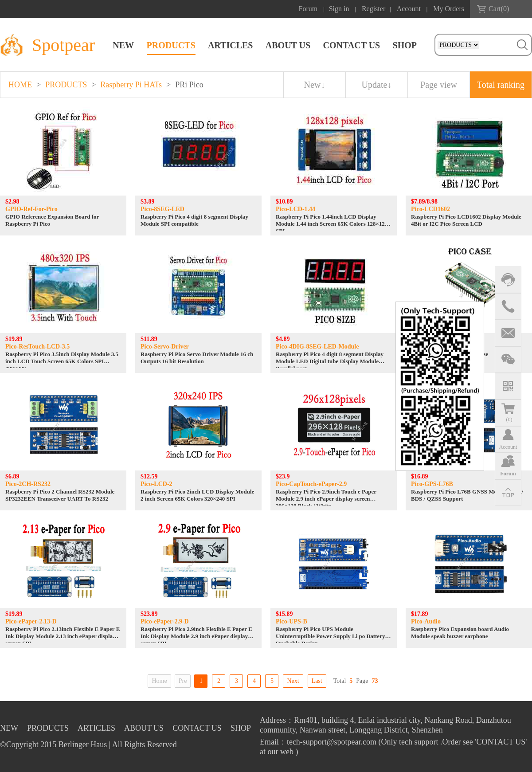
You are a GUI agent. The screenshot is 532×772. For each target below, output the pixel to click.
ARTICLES (231, 45)
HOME (20, 85)
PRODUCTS (171, 45)
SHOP (405, 45)
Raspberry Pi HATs (131, 85)
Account (409, 9)
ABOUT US (288, 45)
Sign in (339, 9)
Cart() (499, 9)
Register (374, 9)
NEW (123, 45)
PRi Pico (189, 85)
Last (317, 681)
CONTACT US (351, 45)
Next (293, 681)
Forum (308, 9)
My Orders (449, 9)
